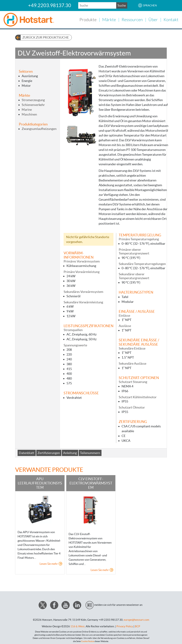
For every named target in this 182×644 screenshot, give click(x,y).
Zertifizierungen (49, 452)
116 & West (77, 626)
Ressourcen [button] (132, 19)
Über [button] (153, 19)
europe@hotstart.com (136, 619)
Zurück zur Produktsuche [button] (46, 37)
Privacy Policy (125, 626)
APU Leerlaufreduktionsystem (40, 482)
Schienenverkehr (33, 104)
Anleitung (70, 452)
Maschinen (29, 114)
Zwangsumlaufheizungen (39, 128)
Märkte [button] (109, 19)
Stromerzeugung (33, 99)
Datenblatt (27, 452)
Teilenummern (90, 452)
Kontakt (171, 19)
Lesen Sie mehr (49, 563)
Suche (122, 5)
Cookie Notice (88, 641)
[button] (147, 5)
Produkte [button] (88, 19)
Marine (27, 109)
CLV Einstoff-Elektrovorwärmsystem (91, 482)
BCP (137, 626)
